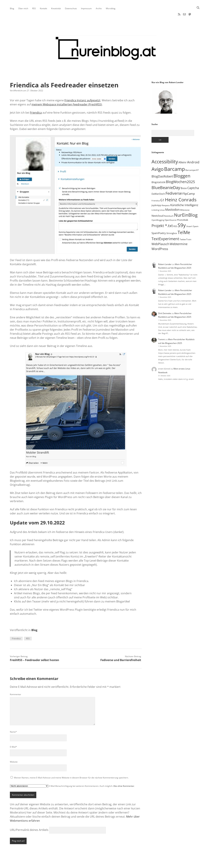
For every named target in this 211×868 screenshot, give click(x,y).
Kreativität (56, 8)
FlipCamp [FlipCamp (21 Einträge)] (189, 183)
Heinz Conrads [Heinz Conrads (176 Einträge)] (181, 189)
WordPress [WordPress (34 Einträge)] (160, 238)
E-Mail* (13, 736)
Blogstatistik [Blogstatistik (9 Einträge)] (158, 171)
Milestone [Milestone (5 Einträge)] (185, 199)
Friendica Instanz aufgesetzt (82, 89)
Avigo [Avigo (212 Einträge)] (158, 158)
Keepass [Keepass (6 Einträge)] (166, 194)
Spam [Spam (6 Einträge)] (196, 215)
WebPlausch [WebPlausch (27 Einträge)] (160, 233)
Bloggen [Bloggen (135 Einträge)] (182, 165)
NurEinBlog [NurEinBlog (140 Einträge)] (186, 204)
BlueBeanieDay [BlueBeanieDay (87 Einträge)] (166, 177)
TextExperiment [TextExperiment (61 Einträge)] (165, 228)
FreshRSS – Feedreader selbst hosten (35, 649)
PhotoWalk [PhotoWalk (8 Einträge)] (183, 209)
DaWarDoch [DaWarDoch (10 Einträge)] (158, 183)
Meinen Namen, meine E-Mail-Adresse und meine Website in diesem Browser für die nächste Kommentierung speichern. (71, 767)
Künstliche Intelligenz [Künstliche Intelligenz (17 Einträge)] (184, 194)
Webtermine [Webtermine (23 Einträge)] (179, 233)
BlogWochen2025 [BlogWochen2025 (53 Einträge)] (180, 171)
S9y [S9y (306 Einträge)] (182, 214)
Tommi (161, 328)
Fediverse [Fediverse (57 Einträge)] (174, 182)
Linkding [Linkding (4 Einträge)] (155, 199)
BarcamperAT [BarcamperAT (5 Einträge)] (192, 159)
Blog (12, 8)
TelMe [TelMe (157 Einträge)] (184, 221)
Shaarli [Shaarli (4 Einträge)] (189, 215)
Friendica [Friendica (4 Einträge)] (156, 190)
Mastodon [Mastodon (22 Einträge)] (172, 199)
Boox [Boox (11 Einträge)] (184, 177)
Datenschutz (71, 8)
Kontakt (43, 8)
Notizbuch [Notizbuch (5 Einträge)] (169, 205)
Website (14, 751)
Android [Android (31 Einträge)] (193, 151)
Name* (13, 721)
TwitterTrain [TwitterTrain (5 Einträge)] (185, 228)
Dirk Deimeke (165, 302)
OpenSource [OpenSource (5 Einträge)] (171, 209)
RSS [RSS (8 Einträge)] (175, 215)
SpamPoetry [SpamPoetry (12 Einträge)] (159, 222)
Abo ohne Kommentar (124, 775)
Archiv (99, 8)
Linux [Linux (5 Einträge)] (162, 199)
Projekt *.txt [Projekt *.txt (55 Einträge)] (162, 215)
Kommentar (16, 683)
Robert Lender (165, 253)
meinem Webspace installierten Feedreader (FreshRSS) (67, 94)
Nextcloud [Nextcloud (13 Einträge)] (157, 205)
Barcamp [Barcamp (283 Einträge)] (175, 158)
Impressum (86, 8)
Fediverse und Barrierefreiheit (121, 649)
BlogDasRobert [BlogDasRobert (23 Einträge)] (162, 165)
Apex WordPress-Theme (95, 864)
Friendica (36, 102)
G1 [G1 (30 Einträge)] (162, 189)
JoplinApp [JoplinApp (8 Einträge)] (156, 194)
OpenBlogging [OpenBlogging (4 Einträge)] (158, 209)
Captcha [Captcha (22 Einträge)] (193, 177)
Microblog (111, 8)
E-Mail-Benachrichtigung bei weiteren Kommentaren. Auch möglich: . (72, 775)
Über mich (23, 8)
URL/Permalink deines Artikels (29, 819)
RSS (34, 8)
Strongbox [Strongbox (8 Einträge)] (172, 222)
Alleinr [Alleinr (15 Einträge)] (183, 151)
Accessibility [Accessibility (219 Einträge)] (165, 151)
